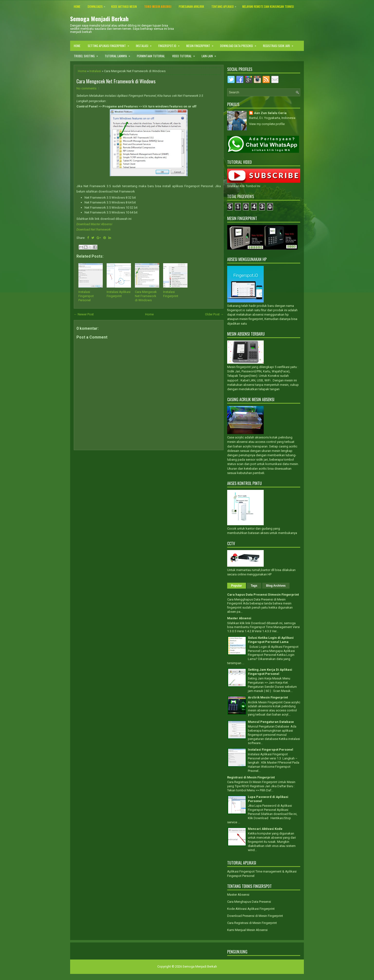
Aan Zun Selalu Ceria (270, 113)
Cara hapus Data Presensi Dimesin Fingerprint (263, 595)
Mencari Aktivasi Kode (265, 829)
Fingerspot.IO (170, 44)
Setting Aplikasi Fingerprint (110, 44)
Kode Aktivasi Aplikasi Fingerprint (251, 909)
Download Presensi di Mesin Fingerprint (255, 916)
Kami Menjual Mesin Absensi (247, 930)
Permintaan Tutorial (151, 56)
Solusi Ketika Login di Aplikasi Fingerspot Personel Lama (271, 640)
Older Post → (214, 314)
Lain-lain (210, 54)
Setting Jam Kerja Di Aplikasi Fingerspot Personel (270, 672)
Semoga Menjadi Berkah (99, 19)
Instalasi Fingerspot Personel (86, 296)
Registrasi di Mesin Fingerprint (251, 777)
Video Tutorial (185, 54)
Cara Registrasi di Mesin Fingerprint (252, 923)
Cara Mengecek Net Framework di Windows (116, 81)
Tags (254, 586)
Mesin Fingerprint (201, 44)
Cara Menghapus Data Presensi (249, 902)
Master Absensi (239, 618)
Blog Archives (276, 586)
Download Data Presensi (240, 44)
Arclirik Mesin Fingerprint (268, 697)
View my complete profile (267, 124)
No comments (86, 88)
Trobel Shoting (87, 54)
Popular (237, 586)
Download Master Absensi (94, 224)
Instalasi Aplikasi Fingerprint (119, 294)
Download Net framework (93, 229)
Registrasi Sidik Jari (280, 44)
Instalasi (145, 44)
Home (77, 46)
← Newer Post (84, 314)
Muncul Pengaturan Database (271, 722)
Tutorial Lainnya (119, 54)
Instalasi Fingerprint (171, 294)
